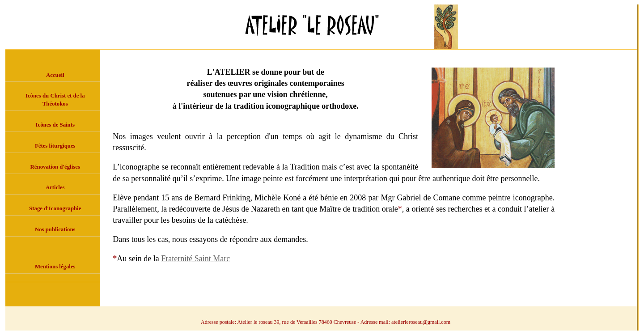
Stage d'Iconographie (55, 208)
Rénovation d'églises (55, 167)
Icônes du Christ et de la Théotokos (55, 100)
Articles (55, 187)
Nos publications (55, 229)
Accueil (55, 75)
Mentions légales (55, 267)
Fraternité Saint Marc (195, 259)
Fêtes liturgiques (55, 146)
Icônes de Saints (55, 125)
